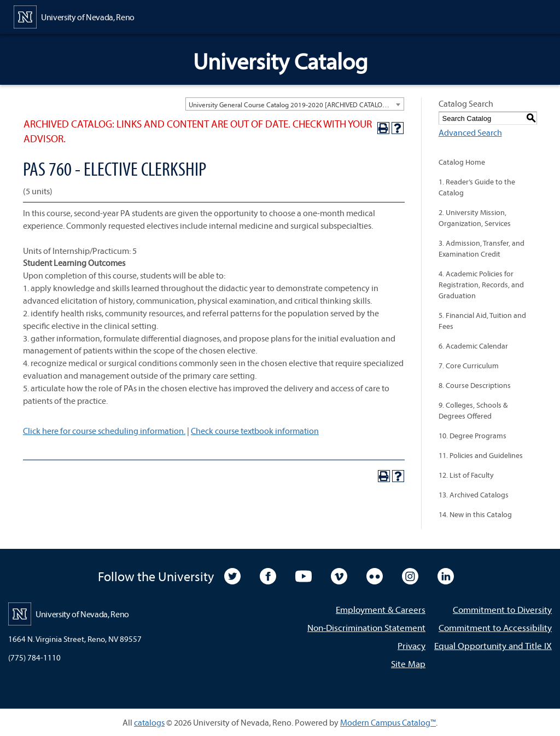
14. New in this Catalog (475, 514)
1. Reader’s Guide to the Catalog (477, 187)
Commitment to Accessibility (495, 627)
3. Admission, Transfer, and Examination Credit (482, 248)
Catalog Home (462, 162)
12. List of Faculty (466, 475)
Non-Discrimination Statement (366, 627)
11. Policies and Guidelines (481, 455)
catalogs (149, 722)
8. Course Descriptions (475, 385)
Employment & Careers (381, 609)
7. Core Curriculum (469, 366)
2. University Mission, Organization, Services (475, 218)
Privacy (412, 645)
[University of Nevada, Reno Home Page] (74, 16)
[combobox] (295, 104)
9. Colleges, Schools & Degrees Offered (473, 410)
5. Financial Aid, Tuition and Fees (482, 321)
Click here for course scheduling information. (104, 431)
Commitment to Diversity (502, 609)
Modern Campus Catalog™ (388, 722)
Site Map (408, 663)
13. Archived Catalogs (474, 495)
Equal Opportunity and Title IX (493, 645)
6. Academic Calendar (473, 346)
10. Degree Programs (472, 436)
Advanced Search (470, 132)
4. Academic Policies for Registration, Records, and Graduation (481, 285)
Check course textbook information (255, 431)
